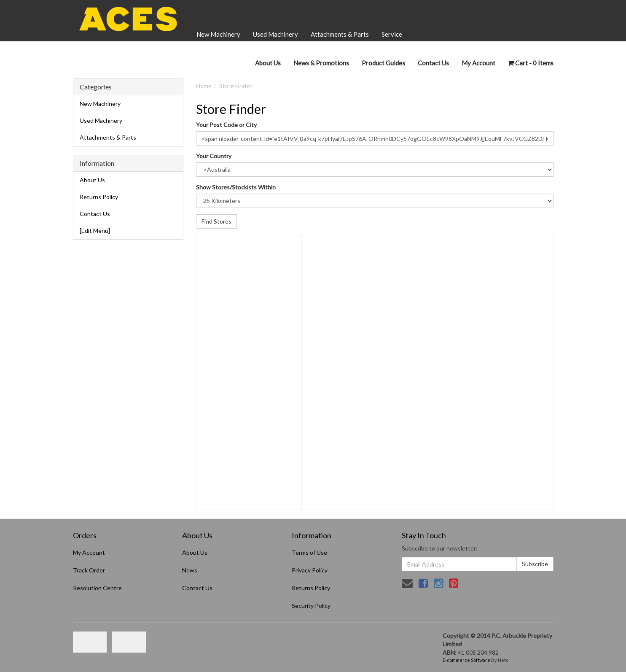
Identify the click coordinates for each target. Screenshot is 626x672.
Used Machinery (275, 34)
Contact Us (433, 63)
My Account (89, 552)
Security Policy (311, 606)
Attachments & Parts (340, 34)
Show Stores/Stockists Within (236, 187)
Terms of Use (309, 552)
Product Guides (383, 63)
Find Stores (216, 221)
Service (392, 34)
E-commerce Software (466, 660)
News (190, 570)
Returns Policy (99, 197)
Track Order (89, 570)
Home (204, 86)
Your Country (214, 156)
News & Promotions (321, 63)
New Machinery (218, 34)
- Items (531, 63)
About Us (268, 63)
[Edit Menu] (95, 231)
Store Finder (235, 86)
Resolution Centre (97, 588)
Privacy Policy (310, 570)
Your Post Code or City (226, 125)
